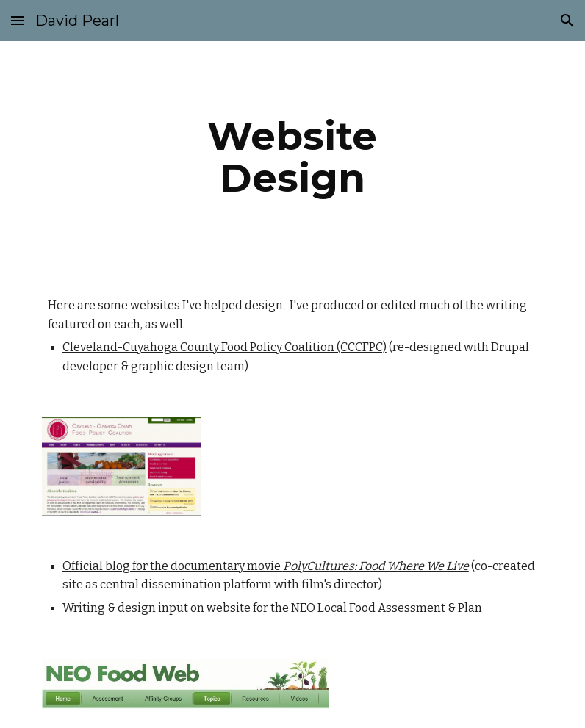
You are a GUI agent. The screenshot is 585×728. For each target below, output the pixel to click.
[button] (18, 20)
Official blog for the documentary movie (173, 566)
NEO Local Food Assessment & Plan (387, 608)
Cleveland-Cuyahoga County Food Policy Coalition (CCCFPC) (225, 347)
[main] (292, 157)
